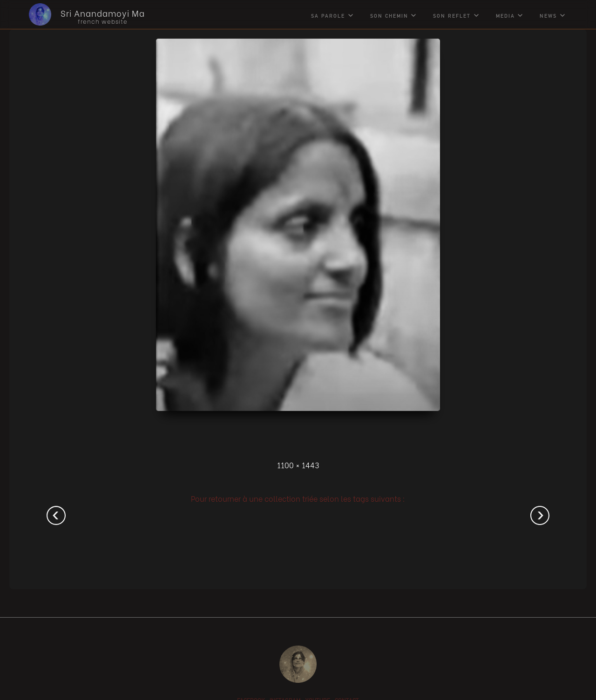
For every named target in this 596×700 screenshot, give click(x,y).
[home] (80, 14)
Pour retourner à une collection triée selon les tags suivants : (298, 498)
